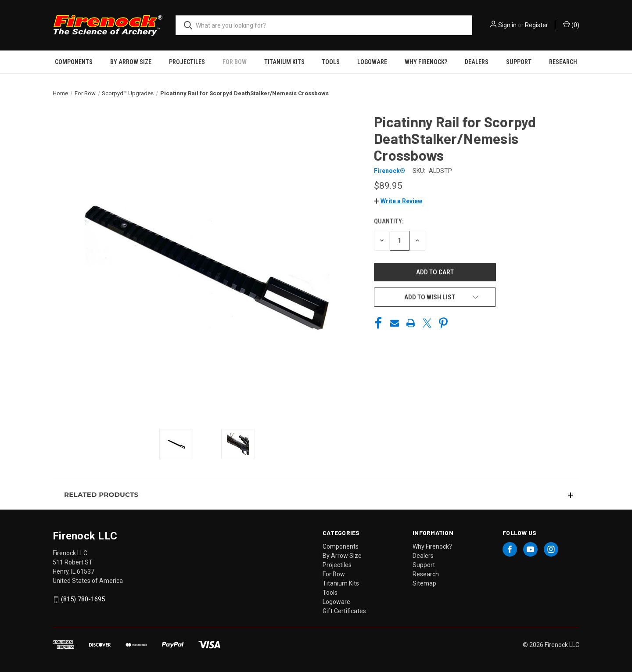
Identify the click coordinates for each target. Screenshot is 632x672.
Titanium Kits (284, 62)
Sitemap (424, 583)
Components (74, 62)
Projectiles (187, 62)
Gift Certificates (344, 611)
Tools (331, 62)
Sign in (507, 25)
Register (537, 25)
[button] (398, 201)
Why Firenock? (426, 62)
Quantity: (389, 221)
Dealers (477, 62)
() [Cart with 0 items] (571, 25)
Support (519, 62)
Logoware (372, 62)
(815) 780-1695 (83, 599)
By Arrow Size (131, 62)
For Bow (235, 62)
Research (563, 62)
